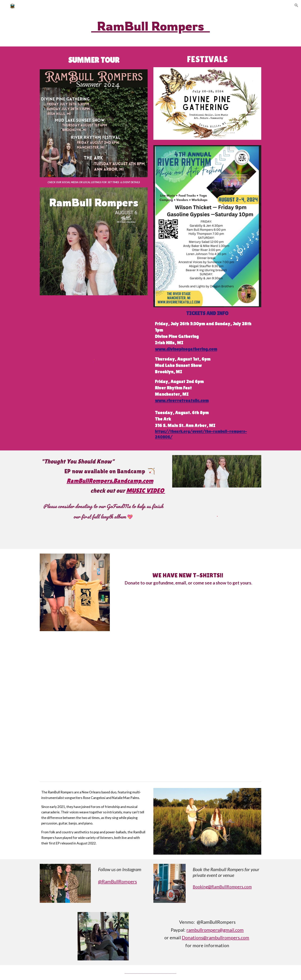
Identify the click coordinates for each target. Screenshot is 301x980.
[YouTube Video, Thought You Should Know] (150, 708)
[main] (150, 26)
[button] (296, 5)
